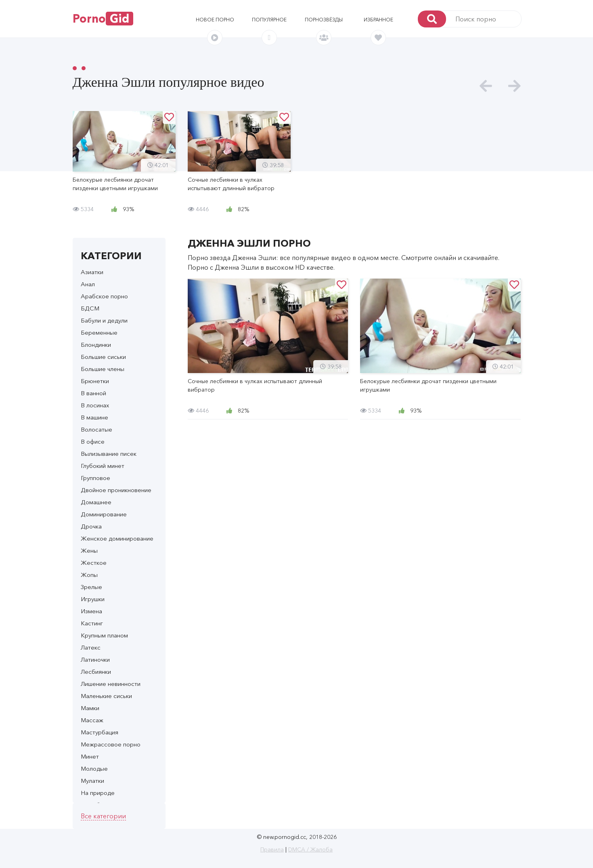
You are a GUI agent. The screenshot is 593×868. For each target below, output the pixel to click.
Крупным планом (104, 635)
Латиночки (95, 659)
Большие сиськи (103, 357)
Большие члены (103, 369)
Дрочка (91, 526)
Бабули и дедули (104, 320)
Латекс (91, 647)
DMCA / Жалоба (310, 849)
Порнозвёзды (324, 20)
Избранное (378, 20)
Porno (103, 19)
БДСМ (90, 308)
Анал (88, 284)
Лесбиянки (96, 672)
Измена (91, 611)
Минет (90, 756)
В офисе (93, 441)
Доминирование (104, 514)
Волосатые (96, 429)
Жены (89, 550)
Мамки (90, 708)
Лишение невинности (111, 684)
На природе (98, 793)
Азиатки (92, 272)
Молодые (94, 768)
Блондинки (96, 345)
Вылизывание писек (109, 454)
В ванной (93, 393)
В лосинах (95, 405)
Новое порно (215, 20)
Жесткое (94, 563)
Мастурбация (100, 732)
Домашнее (96, 502)
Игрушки (93, 599)
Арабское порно (104, 296)
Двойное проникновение (116, 490)
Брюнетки (95, 381)
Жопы (89, 575)
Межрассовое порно (111, 744)
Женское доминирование (117, 538)
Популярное (269, 20)
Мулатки (92, 781)
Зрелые (91, 587)
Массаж (92, 720)
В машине (94, 417)
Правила (272, 849)
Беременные (99, 332)
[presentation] (486, 86)
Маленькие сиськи (106, 696)
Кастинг (92, 623)
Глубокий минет (103, 466)
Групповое (95, 478)
